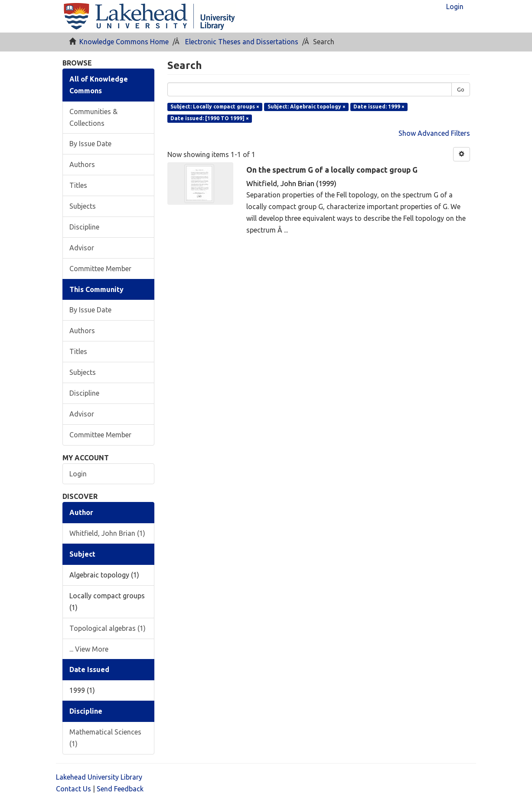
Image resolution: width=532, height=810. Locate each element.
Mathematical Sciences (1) (105, 738)
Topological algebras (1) (108, 628)
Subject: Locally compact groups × (215, 107)
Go (461, 89)
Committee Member (100, 269)
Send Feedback (120, 789)
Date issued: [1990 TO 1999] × (210, 118)
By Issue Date (90, 144)
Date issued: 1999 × (379, 107)
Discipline (84, 227)
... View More (89, 649)
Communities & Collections (93, 117)
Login (78, 474)
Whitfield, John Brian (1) (107, 533)
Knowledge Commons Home (124, 42)
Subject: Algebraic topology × (307, 107)
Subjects (83, 206)
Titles (78, 185)
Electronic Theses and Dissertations (242, 42)
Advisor (82, 248)
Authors (82, 164)
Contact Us (73, 789)
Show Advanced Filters (434, 133)
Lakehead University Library (99, 777)
